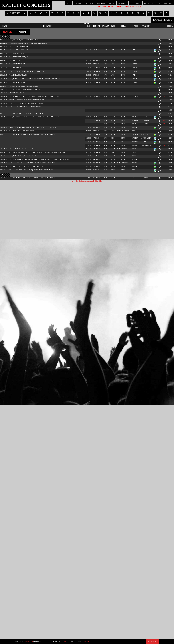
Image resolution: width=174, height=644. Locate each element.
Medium (123, 26)
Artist (87, 24)
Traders (122, 3)
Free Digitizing (152, 3)
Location (47, 26)
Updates (101, 3)
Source (135, 26)
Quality (106, 26)
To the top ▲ (153, 642)
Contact (168, 3)
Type (113, 26)
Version (146, 26)
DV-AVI (78, 3)
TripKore (85, 642)
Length (97, 26)
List (69, 3)
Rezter (63, 642)
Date (5, 26)
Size (89, 26)
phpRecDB (29, 642)
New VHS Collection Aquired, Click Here (87, 181)
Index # (170, 26)
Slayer (7, 32)
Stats (112, 3)
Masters (89, 3)
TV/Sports (135, 3)
